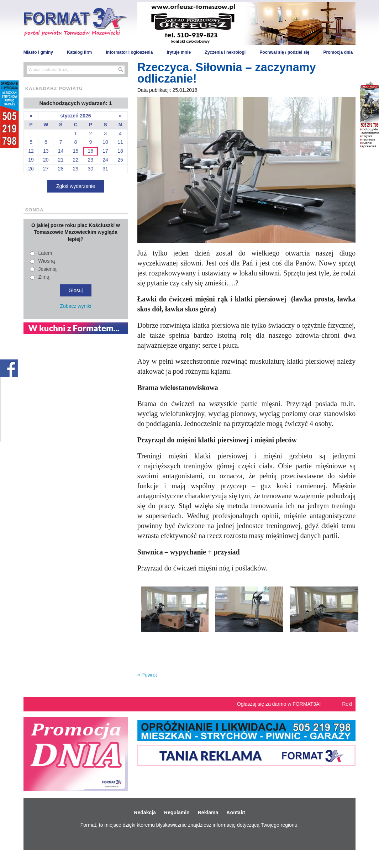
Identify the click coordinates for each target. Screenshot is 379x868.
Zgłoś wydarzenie (76, 186)
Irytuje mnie (179, 52)
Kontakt (236, 812)
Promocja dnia (338, 52)
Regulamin (177, 812)
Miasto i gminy (38, 52)
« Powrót (147, 675)
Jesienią (48, 269)
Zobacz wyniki (76, 306)
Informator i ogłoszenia (129, 52)
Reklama (208, 812)
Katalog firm (79, 52)
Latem (45, 253)
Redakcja (145, 812)
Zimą (44, 277)
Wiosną (47, 261)
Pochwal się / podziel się (284, 52)
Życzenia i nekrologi (225, 52)
